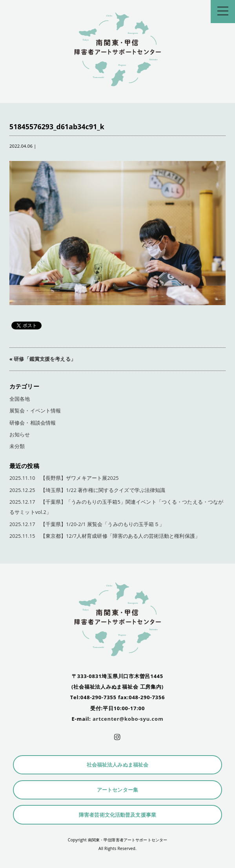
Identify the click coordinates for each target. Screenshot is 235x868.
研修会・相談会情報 (33, 423)
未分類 (17, 446)
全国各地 (20, 399)
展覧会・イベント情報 (35, 411)
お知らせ (20, 435)
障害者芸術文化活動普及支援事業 (117, 815)
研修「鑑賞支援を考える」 (45, 359)
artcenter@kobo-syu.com (128, 719)
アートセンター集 (117, 790)
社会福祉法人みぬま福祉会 (118, 765)
